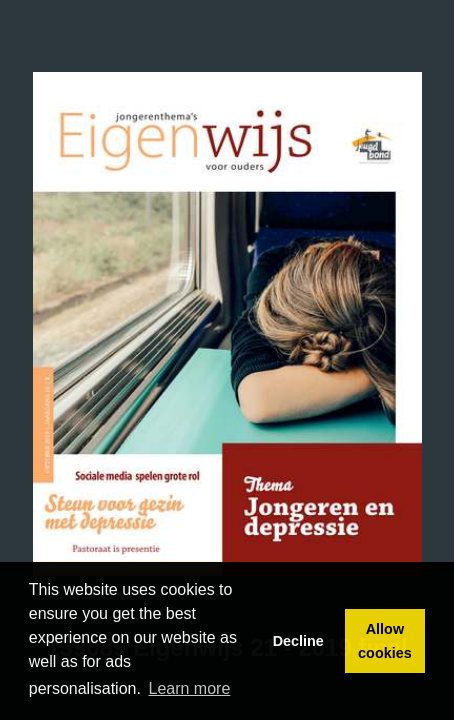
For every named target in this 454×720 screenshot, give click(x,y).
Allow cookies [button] (385, 641)
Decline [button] (298, 641)
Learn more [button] (190, 688)
